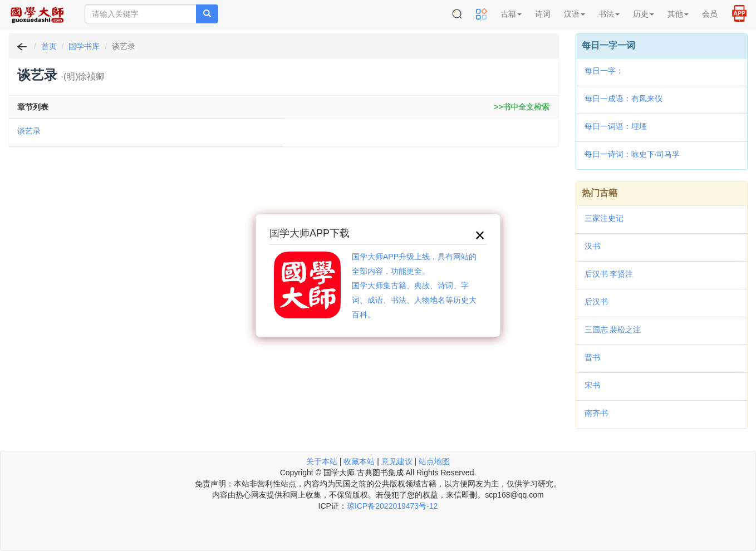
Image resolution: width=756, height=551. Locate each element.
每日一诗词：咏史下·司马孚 (632, 154)
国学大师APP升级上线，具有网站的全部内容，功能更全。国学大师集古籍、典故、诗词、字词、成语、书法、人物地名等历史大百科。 (414, 286)
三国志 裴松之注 (613, 329)
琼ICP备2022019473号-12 (392, 506)
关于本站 (322, 461)
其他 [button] (678, 14)
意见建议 (397, 461)
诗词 (543, 14)
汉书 (592, 246)
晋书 (592, 357)
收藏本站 (359, 461)
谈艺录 (29, 131)
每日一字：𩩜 (604, 71)
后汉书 (596, 302)
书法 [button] (609, 14)
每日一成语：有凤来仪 (624, 99)
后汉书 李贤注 (609, 274)
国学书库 (84, 46)
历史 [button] (644, 14)
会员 (710, 14)
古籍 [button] (511, 14)
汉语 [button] (575, 14)
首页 (49, 46)
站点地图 (434, 461)
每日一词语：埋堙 (616, 126)
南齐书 (596, 413)
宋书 (592, 385)
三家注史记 (604, 218)
